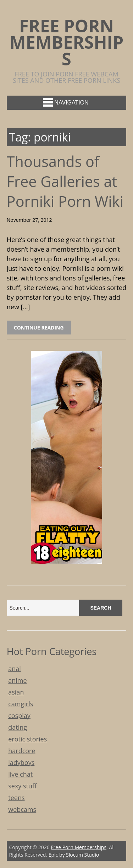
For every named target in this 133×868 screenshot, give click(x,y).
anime (17, 680)
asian (16, 692)
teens (16, 798)
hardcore (22, 751)
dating (18, 727)
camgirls (21, 704)
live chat (20, 774)
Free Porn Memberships (66, 42)
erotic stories (27, 739)
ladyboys (21, 762)
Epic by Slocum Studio (74, 855)
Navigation (66, 102)
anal (15, 669)
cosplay (19, 716)
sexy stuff (22, 786)
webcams (22, 809)
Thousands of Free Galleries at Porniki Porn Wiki (65, 181)
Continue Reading (39, 328)
